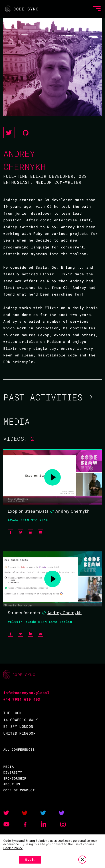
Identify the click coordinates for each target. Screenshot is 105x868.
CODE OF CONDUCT (19, 790)
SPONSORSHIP (15, 778)
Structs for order (24, 613)
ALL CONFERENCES (19, 749)
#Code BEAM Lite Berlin (49, 622)
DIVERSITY (13, 772)
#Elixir (15, 622)
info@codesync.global (26, 693)
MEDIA (9, 767)
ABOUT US (12, 784)
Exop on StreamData (28, 511)
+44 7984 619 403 (22, 699)
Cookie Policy (13, 848)
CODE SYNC (21, 9)
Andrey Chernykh (73, 511)
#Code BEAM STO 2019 (28, 520)
